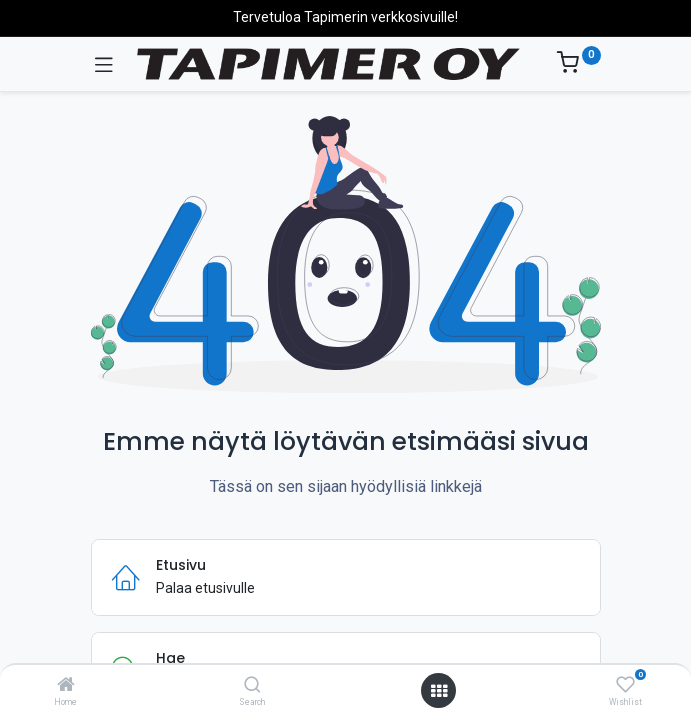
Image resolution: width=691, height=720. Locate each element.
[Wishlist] (625, 685)
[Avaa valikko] (439, 691)
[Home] (66, 686)
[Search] (252, 686)
